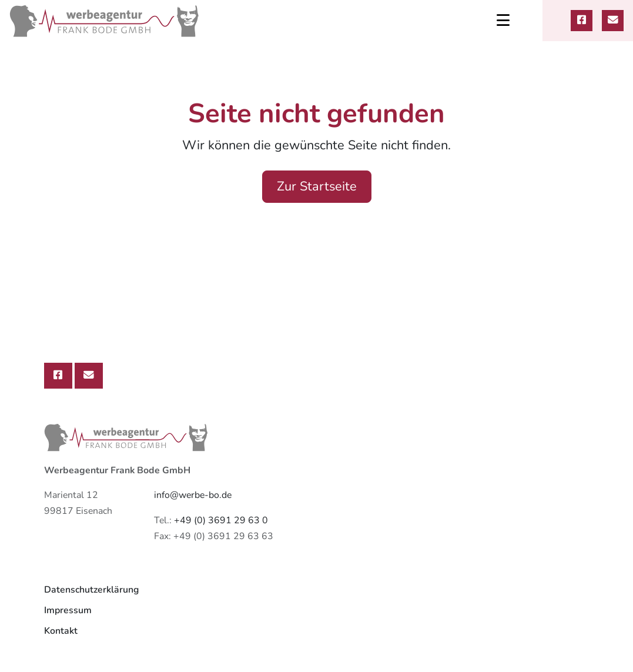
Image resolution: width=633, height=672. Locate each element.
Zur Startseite (317, 186)
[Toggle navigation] (503, 21)
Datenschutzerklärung (91, 590)
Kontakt (61, 631)
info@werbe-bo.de (193, 495)
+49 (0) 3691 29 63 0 (221, 520)
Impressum (68, 610)
